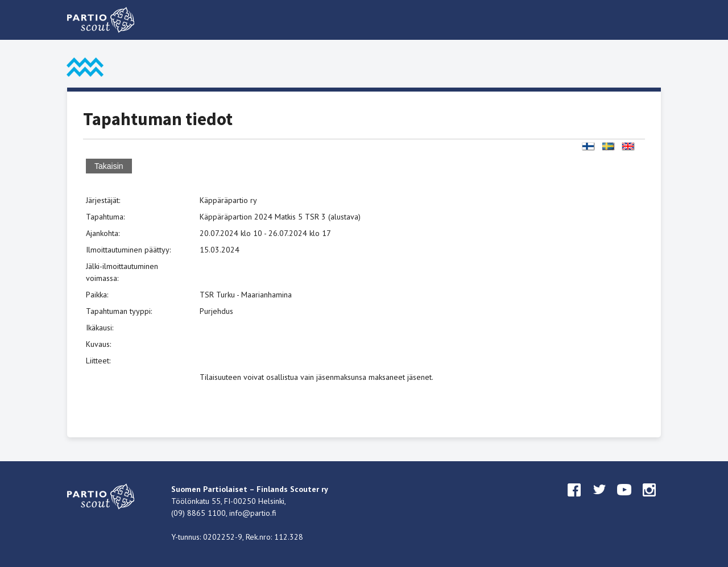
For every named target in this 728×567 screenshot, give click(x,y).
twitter (599, 500)
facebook (574, 500)
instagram (650, 500)
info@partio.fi (253, 513)
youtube (624, 500)
